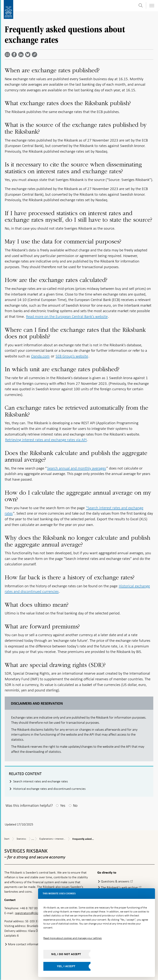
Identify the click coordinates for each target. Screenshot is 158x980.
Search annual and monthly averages (77, 468)
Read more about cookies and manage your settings (73, 938)
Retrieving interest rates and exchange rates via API (46, 440)
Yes (63, 805)
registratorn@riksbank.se (32, 913)
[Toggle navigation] (152, 6)
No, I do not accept (66, 954)
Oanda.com (40, 356)
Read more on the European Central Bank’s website (67, 316)
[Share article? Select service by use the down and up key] (22, 55)
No (75, 805)
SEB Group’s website (72, 356)
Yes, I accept (66, 966)
